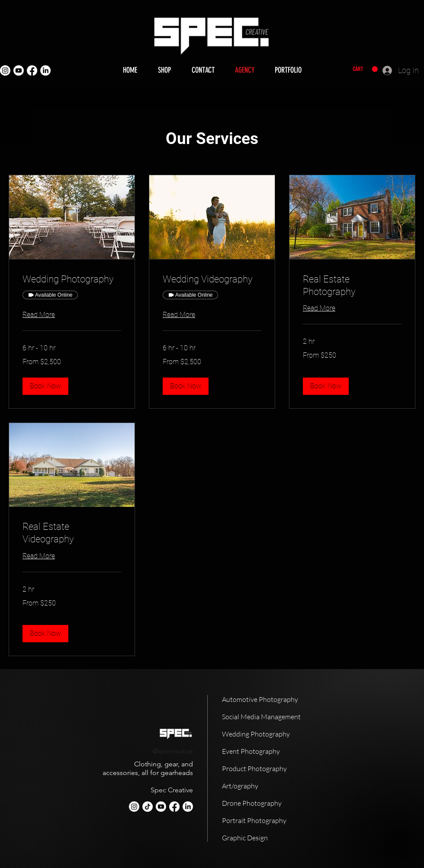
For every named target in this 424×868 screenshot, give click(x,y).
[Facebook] (32, 70)
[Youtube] (19, 70)
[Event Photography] (272, 751)
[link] (72, 279)
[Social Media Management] (272, 717)
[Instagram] (5, 70)
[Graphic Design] (272, 838)
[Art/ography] (272, 786)
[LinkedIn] (45, 70)
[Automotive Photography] (272, 699)
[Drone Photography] (272, 803)
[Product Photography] (272, 769)
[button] (365, 69)
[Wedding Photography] (272, 734)
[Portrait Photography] (272, 820)
